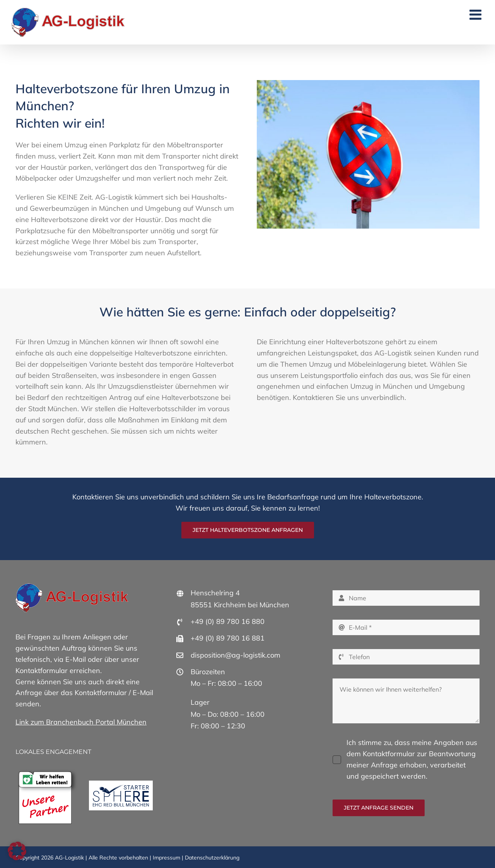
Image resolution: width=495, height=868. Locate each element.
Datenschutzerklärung (212, 858)
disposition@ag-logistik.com (236, 655)
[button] (17, 851)
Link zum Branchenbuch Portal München (81, 722)
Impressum (166, 858)
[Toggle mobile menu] (476, 15)
